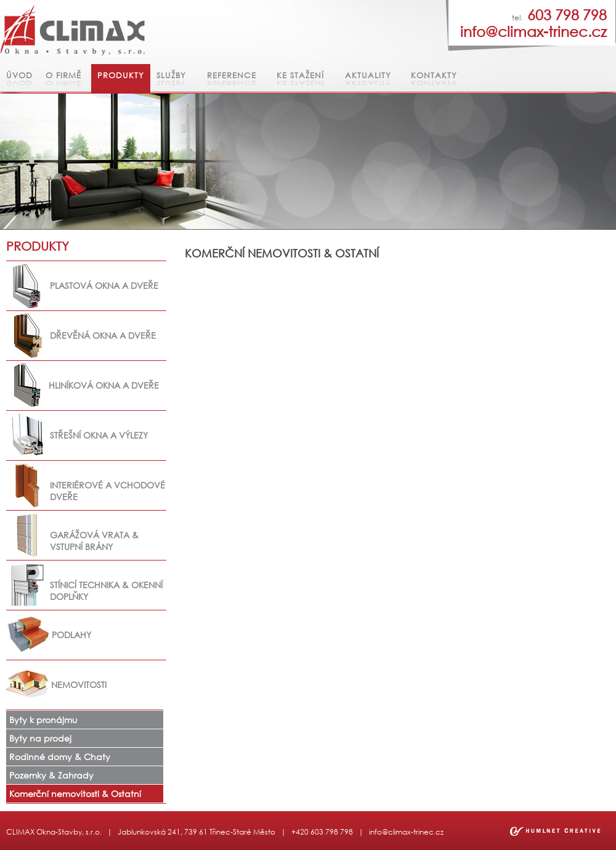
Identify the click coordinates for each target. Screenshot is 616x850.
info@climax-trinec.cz (406, 832)
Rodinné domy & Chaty (60, 757)
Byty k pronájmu (43, 720)
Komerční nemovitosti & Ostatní (75, 794)
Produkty (121, 75)
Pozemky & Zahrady (51, 775)
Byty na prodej (40, 738)
